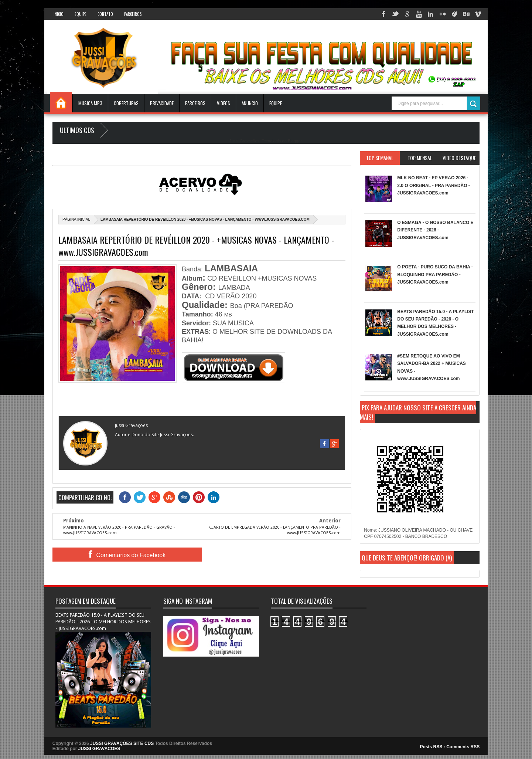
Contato (105, 14)
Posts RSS (431, 747)
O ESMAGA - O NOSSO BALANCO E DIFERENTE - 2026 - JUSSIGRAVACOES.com (435, 230)
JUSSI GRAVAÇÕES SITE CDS (122, 743)
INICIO (59, 14)
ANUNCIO (250, 103)
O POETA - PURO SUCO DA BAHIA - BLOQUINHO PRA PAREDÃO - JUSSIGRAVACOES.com (435, 275)
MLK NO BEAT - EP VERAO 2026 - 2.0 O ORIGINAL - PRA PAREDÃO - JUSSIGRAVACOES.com (433, 185)
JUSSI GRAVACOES (99, 749)
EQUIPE (276, 103)
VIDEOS (224, 103)
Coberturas (126, 103)
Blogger (295, 141)
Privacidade (162, 103)
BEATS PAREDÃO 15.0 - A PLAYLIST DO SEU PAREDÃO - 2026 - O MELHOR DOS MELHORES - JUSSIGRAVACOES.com (103, 622)
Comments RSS (463, 747)
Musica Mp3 (90, 103)
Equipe (81, 14)
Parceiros (133, 14)
